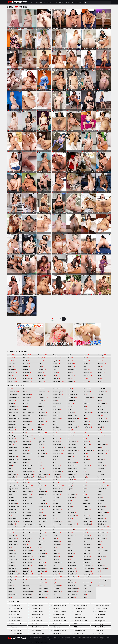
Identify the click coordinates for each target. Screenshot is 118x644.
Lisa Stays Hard (58, 598)
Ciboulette (27, 527)
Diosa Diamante (28, 598)
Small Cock (87, 373)
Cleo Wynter (28, 539)
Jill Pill (56, 421)
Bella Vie (26, 404)
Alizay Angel (13, 442)
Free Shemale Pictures (60, 630)
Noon (85, 409)
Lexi (55, 565)
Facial (41, 361)
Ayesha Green (13, 559)
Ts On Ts (101, 370)
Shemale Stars (16, 621)
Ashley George (14, 521)
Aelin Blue (12, 401)
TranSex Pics (57, 633)
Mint (70, 509)
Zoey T (100, 583)
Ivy (39, 559)
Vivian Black (102, 524)
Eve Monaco (43, 456)
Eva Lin (41, 448)
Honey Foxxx (43, 542)
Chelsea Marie (28, 503)
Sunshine (101, 409)
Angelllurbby (13, 492)
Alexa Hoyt (12, 421)
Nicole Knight (72, 586)
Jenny (56, 401)
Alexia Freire (13, 427)
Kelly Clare (57, 477)
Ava (11, 548)
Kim (55, 501)
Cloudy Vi (27, 542)
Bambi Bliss (12, 589)
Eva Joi (41, 445)
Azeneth (12, 562)
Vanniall (100, 498)
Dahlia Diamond (28, 562)
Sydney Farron (102, 418)
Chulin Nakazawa (29, 524)
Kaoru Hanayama (59, 448)
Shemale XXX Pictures (60, 611)
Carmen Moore (29, 471)
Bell (25, 389)
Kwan (55, 530)
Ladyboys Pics (78, 615)
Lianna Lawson (58, 568)
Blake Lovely (28, 424)
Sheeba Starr (87, 577)
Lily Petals (56, 589)
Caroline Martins (29, 474)
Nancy (71, 545)
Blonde (27, 361)
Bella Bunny (27, 398)
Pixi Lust (86, 480)
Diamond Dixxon (29, 592)
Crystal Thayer (28, 551)
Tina (99, 456)
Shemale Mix (15, 615)
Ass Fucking (13, 364)
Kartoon (56, 456)
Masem (71, 456)
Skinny (86, 370)
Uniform (101, 373)
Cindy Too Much (28, 533)
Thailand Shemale (17, 618)
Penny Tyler (87, 465)
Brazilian (27, 367)
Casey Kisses (28, 486)
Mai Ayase (71, 421)
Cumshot (28, 378)
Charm (26, 501)
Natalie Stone (72, 574)
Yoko (100, 562)
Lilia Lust (56, 574)
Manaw (71, 424)
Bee (11, 598)
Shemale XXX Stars (101, 608)
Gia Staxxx (42, 477)
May (70, 459)
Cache (26, 451)
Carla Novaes (28, 468)
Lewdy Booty (58, 562)
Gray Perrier (42, 503)
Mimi (70, 501)
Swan (100, 415)
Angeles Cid (13, 483)
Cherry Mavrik (28, 512)
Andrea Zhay (13, 477)
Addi (11, 389)
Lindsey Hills (57, 592)
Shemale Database (38, 605)
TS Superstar (78, 627)
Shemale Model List (38, 627)
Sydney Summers (103, 421)
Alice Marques (13, 436)
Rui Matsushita (88, 518)
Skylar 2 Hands (87, 592)
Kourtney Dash (58, 524)
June (55, 433)
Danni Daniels (28, 574)
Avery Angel (13, 553)
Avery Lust (12, 556)
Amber (11, 454)
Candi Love (27, 459)
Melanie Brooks (73, 468)
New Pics (39, 2)
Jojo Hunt (56, 427)
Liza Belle (71, 392)
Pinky (85, 477)
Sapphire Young (89, 539)
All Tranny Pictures (101, 621)
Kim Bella (56, 503)
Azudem (12, 565)
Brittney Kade (28, 436)
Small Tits (87, 376)
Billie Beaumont (28, 415)
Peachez (86, 459)
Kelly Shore (57, 480)
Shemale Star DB (16, 630)
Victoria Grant (102, 515)
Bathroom (13, 373)
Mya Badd (72, 530)
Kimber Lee (58, 509)
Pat (84, 448)
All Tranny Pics (15, 605)
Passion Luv (87, 445)
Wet (100, 378)
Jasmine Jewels (44, 589)
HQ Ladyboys (78, 611)
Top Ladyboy (99, 618)
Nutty (85, 418)
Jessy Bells (57, 415)
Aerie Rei (12, 404)
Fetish (41, 367)
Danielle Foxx (28, 571)
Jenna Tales (57, 398)
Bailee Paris (13, 571)
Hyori (41, 545)
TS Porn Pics (39, 642)
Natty (70, 580)
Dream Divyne (43, 398)
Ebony (42, 358)
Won (99, 545)
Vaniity (101, 492)
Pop (85, 492)
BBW (11, 376)
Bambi (11, 586)
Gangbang (42, 378)
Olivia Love (87, 424)
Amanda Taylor (13, 451)
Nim (85, 395)
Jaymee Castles (43, 595)
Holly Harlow (43, 530)
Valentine (101, 483)
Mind (70, 503)
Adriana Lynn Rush (15, 395)
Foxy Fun (42, 471)
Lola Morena (72, 398)
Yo (100, 559)
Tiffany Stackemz (103, 451)
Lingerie (57, 378)
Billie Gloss (27, 418)
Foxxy (41, 468)
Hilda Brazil (42, 527)
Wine (100, 542)
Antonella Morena (15, 506)
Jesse (56, 406)
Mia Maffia (72, 480)
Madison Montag (73, 418)
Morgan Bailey (73, 524)
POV (85, 358)
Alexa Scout (13, 424)
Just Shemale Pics (80, 618)
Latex (55, 370)
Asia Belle (12, 524)
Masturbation (59, 381)
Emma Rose (43, 421)
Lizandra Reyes (73, 395)
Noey (85, 406)
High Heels (57, 361)
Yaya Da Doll (102, 556)
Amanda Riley (13, 448)
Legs (56, 376)
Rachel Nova (87, 509)
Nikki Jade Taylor (74, 595)
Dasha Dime (27, 586)
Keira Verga (58, 474)
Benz (26, 409)
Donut (41, 395)
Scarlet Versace (88, 562)
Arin (11, 515)
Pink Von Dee (87, 474)
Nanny (71, 548)
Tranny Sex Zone (100, 615)
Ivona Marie (42, 553)
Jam (40, 574)
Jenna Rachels (58, 395)
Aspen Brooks (13, 527)
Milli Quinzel (72, 498)
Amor (11, 465)
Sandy (85, 533)
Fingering (42, 370)
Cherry (26, 506)
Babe (11, 367)
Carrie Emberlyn (28, 477)
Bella (26, 392)
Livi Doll (71, 389)
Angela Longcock (14, 480)
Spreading (87, 381)
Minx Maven (72, 512)
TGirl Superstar (100, 633)
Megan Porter (73, 462)
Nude (71, 358)
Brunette (27, 370)
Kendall (56, 483)
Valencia (101, 477)
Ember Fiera (43, 412)
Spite (100, 401)
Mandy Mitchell (73, 427)
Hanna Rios (42, 515)
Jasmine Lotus (43, 592)
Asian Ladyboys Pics (17, 627)
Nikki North (72, 598)
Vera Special (102, 509)
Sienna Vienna (87, 583)
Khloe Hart (57, 495)
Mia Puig (71, 483)
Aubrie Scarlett (13, 542)
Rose (85, 512)
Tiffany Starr (103, 454)
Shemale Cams (70, 2)
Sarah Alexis (87, 545)
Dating (79, 2)
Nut (85, 415)
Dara (25, 583)
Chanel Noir (28, 495)
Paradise (86, 436)
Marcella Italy (73, 436)
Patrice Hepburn (88, 451)
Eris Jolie (42, 436)
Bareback (12, 370)
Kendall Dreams (58, 486)
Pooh (85, 489)
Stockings (102, 355)
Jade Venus (42, 571)
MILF (70, 355)
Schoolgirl (86, 364)
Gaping (41, 381)
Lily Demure (57, 586)
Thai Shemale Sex (58, 615)
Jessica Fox (57, 409)
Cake (25, 456)
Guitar (40, 509)
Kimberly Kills (58, 512)
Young (101, 381)
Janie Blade (42, 583)
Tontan (100, 462)
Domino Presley (44, 392)
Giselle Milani (42, 492)
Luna (70, 409)
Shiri (85, 580)
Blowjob (27, 364)
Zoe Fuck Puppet (103, 580)
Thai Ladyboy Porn (101, 624)
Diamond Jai (27, 595)
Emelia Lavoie (43, 415)
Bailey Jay (13, 577)
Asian (12, 358)
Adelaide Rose (14, 392)
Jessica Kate (57, 412)
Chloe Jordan (28, 515)
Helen (41, 524)
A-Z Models (59, 2)
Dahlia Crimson (29, 559)
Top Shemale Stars (38, 630)
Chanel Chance (29, 492)
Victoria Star (102, 518)
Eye (40, 462)
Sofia (85, 598)
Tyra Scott (101, 474)
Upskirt (100, 376)
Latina (56, 373)
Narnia (70, 556)
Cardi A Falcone (29, 465)
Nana (70, 542)
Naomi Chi (72, 553)
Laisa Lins (57, 536)
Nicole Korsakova (73, 589)
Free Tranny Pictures (38, 615)
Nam (70, 539)
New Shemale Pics (80, 608)
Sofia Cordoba (102, 389)
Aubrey (11, 533)
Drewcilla (42, 401)
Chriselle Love (28, 518)
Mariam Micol (73, 448)
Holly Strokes (43, 536)
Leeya (56, 551)
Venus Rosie (102, 506)
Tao (99, 430)
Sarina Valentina (89, 551)
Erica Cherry (43, 427)
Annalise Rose (13, 503)
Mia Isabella (73, 477)
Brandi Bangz (28, 430)
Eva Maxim (42, 451)
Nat (70, 559)
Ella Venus (42, 409)
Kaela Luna (57, 439)
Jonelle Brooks (59, 430)
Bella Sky (27, 401)
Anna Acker (12, 498)
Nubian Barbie (88, 412)
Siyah (85, 589)
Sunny (100, 406)
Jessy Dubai (57, 418)
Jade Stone (42, 568)
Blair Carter (27, 421)
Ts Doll (100, 471)
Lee (55, 548)
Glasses (56, 355)
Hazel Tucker (42, 521)
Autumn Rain (13, 545)
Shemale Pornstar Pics (81, 605)
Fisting (41, 373)
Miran (70, 518)
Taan (100, 424)
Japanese (57, 367)
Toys (101, 367)
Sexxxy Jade (87, 571)
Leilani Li (56, 553)
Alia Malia (12, 430)
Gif (40, 480)
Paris (85, 439)
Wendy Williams (103, 533)
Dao (25, 580)
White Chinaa (102, 536)
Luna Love (72, 412)
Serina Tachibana (89, 568)
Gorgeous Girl (43, 495)
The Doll (100, 439)
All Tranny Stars (16, 611)
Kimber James (58, 506)
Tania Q (101, 427)
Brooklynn (27, 442)
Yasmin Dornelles (103, 551)
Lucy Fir (71, 406)
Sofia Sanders (102, 392)
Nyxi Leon (86, 421)
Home (32, 2)
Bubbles (27, 448)
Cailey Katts (28, 454)
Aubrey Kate (13, 536)
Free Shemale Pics (80, 630)
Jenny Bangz (58, 404)
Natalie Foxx (72, 568)
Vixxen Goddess (103, 527)
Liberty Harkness (59, 571)
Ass (11, 361)
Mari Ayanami (73, 442)
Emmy (41, 424)
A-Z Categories (49, 2)
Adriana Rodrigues (15, 398)
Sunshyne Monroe (104, 412)
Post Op (86, 355)
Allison (11, 445)
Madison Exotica (73, 415)
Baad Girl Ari (13, 568)
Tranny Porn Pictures (59, 618)
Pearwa (86, 462)
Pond (85, 486)
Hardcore (57, 358)
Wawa (100, 530)
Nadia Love (72, 536)
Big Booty (13, 378)
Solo (86, 378)
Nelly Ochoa (72, 583)
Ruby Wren (86, 515)
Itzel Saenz (42, 551)
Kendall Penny (58, 489)
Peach (85, 456)
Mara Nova (71, 433)
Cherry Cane (27, 509)
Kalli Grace (57, 442)
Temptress (101, 436)
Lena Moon (57, 559)
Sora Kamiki (101, 395)
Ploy (85, 483)
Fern (40, 465)
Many (70, 430)
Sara (85, 542)
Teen (100, 361)
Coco (26, 545)
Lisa (55, 595)
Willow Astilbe (102, 539)
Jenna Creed (58, 389)
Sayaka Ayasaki (88, 559)
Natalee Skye (73, 562)
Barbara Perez (13, 595)
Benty (26, 406)
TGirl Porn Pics (36, 618)
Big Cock (13, 381)
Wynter (100, 548)
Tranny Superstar (37, 621)
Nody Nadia (87, 404)
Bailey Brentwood (14, 574)
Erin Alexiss (42, 433)
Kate (55, 462)
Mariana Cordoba (74, 451)
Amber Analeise (14, 459)
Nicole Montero (73, 592)
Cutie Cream (27, 553)
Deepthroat (28, 381)
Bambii (11, 592)
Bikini (26, 358)
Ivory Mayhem (43, 556)
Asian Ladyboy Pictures (102, 605)
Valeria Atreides (103, 486)
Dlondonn (42, 389)
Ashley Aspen (13, 518)
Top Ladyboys (57, 608)
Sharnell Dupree (88, 574)
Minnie (70, 506)
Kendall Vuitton (58, 492)
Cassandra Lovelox (29, 489)
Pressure (86, 498)
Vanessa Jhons (103, 489)
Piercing (71, 376)
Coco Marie (27, 548)
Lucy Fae (71, 404)
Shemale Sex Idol (37, 608)
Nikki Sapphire (87, 389)
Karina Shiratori (58, 451)
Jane (40, 577)
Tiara (100, 442)
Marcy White (72, 439)
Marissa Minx (73, 454)
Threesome (102, 364)
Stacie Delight (102, 404)
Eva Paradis (42, 454)
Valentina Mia (102, 480)
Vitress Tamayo (103, 521)
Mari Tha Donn (73, 445)
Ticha (100, 448)
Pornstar (72, 381)
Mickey (71, 486)
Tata (100, 433)
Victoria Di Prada (103, 512)
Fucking (42, 376)
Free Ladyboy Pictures (60, 605)
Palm (85, 430)
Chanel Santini (28, 498)
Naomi (71, 551)
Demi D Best (28, 589)
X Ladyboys (57, 627)
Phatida (85, 468)
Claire (26, 536)
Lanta (56, 539)
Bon (25, 427)
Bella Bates (27, 395)
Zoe (100, 577)
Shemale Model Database (61, 621)
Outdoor (71, 364)
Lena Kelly (57, 556)
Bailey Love (12, 580)
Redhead (87, 361)
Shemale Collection (17, 633)
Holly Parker (42, 533)
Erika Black (42, 430)
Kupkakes (57, 527)
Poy (85, 495)
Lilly (55, 580)
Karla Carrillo (58, 454)
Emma (41, 418)
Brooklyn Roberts (29, 439)
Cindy (26, 530)
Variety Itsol (102, 501)
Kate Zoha (57, 465)
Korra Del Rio (58, 521)
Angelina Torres (14, 489)
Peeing (71, 373)
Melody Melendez (74, 471)
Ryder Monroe (88, 521)
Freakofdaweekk (44, 474)
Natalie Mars (72, 571)
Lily (55, 583)
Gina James (42, 486)
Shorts (86, 367)
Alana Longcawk (14, 412)
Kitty (55, 518)
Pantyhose (72, 370)
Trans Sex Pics (36, 624)
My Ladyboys (99, 630)
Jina (55, 424)
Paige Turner (87, 427)
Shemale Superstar (17, 608)
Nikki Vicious (87, 392)
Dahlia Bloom (28, 556)
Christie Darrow (28, 521)
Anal (11, 355)
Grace (41, 498)
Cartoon (27, 483)
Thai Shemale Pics (101, 611)
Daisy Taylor (28, 565)
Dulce (41, 404)
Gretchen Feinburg (44, 506)
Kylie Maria (57, 533)
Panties (71, 367)
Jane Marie (42, 580)
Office (70, 361)
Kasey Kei (57, 459)
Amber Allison (13, 456)
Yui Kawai (101, 565)
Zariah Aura (102, 574)
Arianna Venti (13, 509)
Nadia (70, 533)
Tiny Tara (101, 459)
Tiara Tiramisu (103, 445)
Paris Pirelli (86, 442)
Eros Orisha (42, 439)
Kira (55, 515)
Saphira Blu (87, 536)
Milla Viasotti (72, 495)
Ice (40, 548)
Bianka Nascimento (30, 412)
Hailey (40, 512)
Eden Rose (42, 406)
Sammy (86, 527)
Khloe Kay (57, 498)
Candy (26, 462)
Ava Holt (12, 551)
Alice (11, 433)
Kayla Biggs (57, 468)
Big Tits (27, 355)
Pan (84, 433)
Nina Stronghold (88, 398)
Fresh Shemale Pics (38, 633)
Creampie (27, 373)
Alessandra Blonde (15, 418)
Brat (25, 433)
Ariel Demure (13, 512)
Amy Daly (12, 471)
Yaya (100, 553)
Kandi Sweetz (58, 445)
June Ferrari (57, 436)
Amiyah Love (13, 462)
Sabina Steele (88, 524)
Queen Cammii (88, 503)
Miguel (71, 489)
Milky (70, 492)
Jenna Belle (42, 598)
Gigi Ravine (42, 483)
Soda (85, 595)
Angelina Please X (15, 486)
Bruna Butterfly (29, 445)
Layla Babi (57, 542)
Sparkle (100, 398)
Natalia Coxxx (73, 565)
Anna (11, 495)
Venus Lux (101, 503)
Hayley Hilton (43, 518)
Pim (84, 471)
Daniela (26, 568)
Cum (26, 376)
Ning (84, 401)
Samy (85, 530)
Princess (86, 501)
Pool (70, 378)
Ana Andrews (13, 474)
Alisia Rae (12, 439)
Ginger (41, 489)
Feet (40, 364)
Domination (42, 355)
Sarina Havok (87, 548)
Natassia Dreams (74, 577)
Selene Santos (88, 565)
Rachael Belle (87, 506)
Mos (70, 527)
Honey (41, 539)
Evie (40, 459)
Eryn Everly (42, 442)
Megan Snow (73, 465)
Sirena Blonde (87, 586)
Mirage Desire (73, 515)
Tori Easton (102, 465)
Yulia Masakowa (103, 568)
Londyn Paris (72, 401)
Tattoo (101, 358)
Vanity (100, 495)
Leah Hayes (57, 545)
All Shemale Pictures (17, 624)
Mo (69, 521)
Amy (11, 468)
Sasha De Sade (88, 553)
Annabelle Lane (14, 501)
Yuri (99, 571)
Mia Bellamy (72, 474)
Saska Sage (87, 556)
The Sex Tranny (79, 633)
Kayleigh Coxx (58, 471)
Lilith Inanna (57, 577)
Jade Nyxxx (42, 565)
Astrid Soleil (12, 530)
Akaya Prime (13, 409)
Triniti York (101, 468)
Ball (10, 583)
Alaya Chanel (13, 415)
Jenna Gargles (58, 392)
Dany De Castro (29, 577)
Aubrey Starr (13, 539)
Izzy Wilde (42, 562)
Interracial (57, 364)
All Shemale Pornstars (81, 624)
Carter (26, 480)
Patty (85, 454)
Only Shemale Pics (59, 624)
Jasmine (42, 586)
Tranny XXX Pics (100, 627)
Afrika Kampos (14, 406)
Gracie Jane (42, 501)
